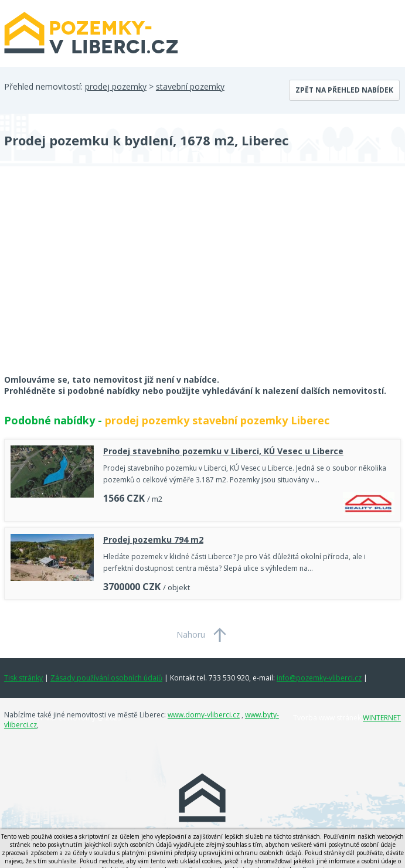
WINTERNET (382, 718)
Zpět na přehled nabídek (344, 90)
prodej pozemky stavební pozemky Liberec (217, 420)
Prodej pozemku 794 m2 (153, 539)
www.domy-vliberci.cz (204, 715)
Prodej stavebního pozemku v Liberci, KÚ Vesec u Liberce (223, 451)
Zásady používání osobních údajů (106, 678)
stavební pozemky (190, 86)
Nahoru (191, 634)
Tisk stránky (23, 678)
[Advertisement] (92, 278)
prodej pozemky (116, 86)
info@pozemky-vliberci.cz (319, 678)
